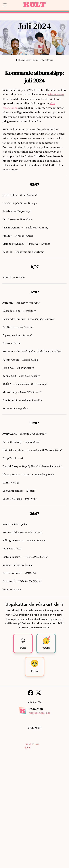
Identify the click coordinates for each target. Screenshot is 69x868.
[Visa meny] (5, 5)
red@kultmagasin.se (39, 713)
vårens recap (56, 95)
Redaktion (36, 709)
